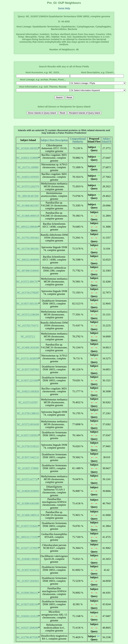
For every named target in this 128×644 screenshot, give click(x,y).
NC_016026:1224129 (27, 616)
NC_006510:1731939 (27, 537)
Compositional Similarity (78, 140)
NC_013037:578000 (28, 468)
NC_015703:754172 (28, 326)
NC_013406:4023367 (28, 206)
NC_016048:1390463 (28, 559)
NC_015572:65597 (28, 402)
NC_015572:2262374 (28, 186)
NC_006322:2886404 (27, 227)
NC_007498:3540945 (28, 271)
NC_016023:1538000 (27, 158)
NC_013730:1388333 (28, 413)
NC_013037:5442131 (28, 457)
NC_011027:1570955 (27, 548)
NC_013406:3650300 (28, 347)
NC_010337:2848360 (27, 628)
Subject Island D (107, 140)
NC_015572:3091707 (27, 282)
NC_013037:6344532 (28, 570)
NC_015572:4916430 (28, 424)
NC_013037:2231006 (27, 380)
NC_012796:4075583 (27, 637)
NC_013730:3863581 (28, 249)
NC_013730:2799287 (28, 293)
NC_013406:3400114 (28, 515)
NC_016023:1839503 (28, 177)
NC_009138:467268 (28, 196)
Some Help (64, 8)
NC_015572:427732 (27, 479)
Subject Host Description (54, 140)
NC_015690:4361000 (28, 503)
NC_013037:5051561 (27, 304)
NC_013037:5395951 (27, 435)
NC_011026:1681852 (27, 148)
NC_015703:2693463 (28, 238)
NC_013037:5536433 (27, 526)
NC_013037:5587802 (28, 369)
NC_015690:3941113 (27, 593)
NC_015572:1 (28, 336)
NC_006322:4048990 (28, 260)
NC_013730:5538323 (28, 446)
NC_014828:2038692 (28, 491)
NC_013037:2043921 (28, 581)
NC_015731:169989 (28, 167)
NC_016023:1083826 (28, 391)
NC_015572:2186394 (28, 315)
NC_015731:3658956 (27, 358)
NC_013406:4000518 (28, 216)
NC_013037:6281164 (27, 604)
